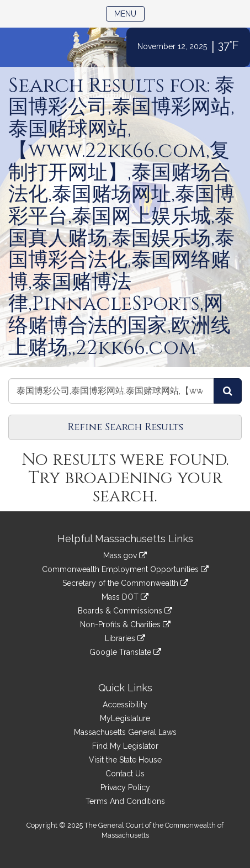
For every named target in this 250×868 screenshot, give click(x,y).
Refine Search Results (125, 427)
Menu (129, 13)
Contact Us (125, 774)
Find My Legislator (125, 746)
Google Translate (125, 652)
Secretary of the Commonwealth (125, 583)
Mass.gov (125, 555)
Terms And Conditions (125, 801)
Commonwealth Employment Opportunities (125, 569)
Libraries (125, 638)
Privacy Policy (125, 787)
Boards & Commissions (125, 611)
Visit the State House (125, 760)
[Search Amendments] (228, 391)
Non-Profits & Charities (125, 624)
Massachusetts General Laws (125, 732)
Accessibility (125, 705)
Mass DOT (125, 597)
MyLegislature (125, 718)
